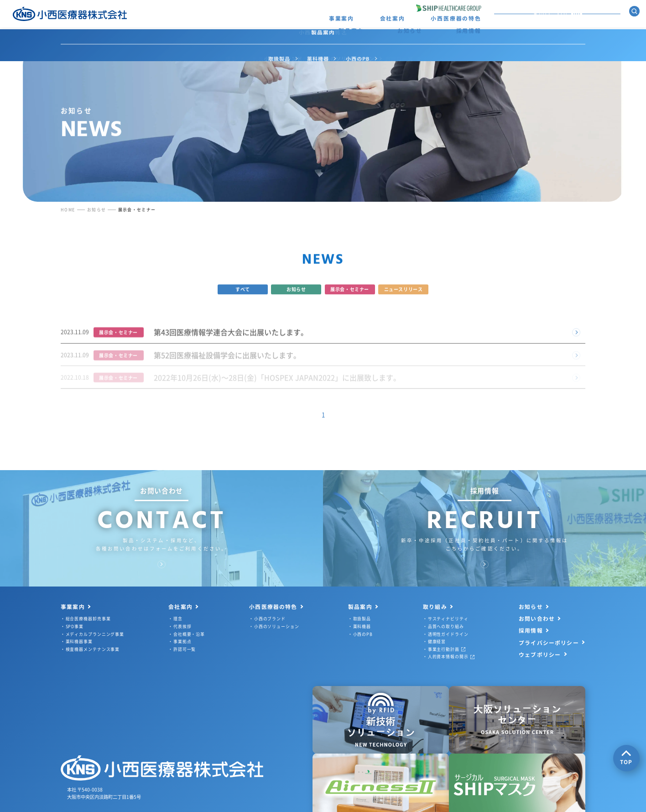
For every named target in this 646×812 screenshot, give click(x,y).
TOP (626, 758)
